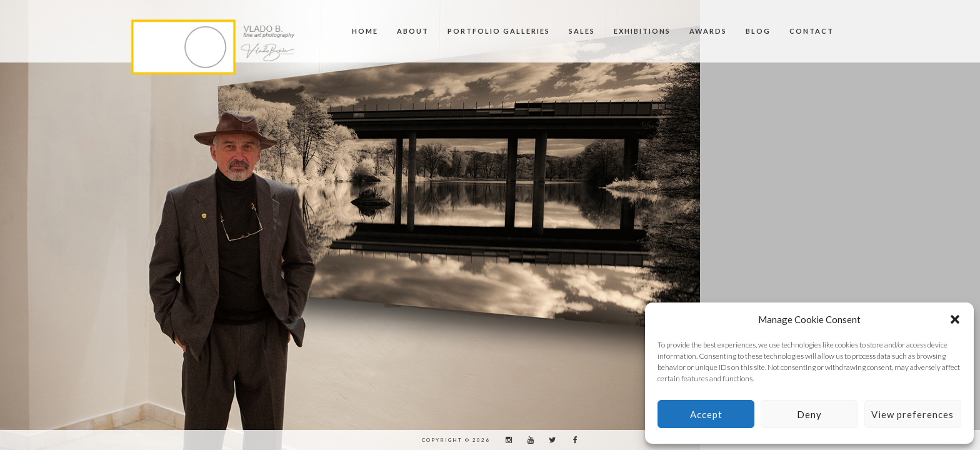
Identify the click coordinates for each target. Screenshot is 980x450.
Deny (809, 414)
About (413, 31)
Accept (706, 414)
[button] (955, 319)
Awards (708, 31)
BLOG (758, 31)
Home (365, 31)
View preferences (912, 414)
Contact (812, 31)
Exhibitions (642, 31)
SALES (582, 31)
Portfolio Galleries (499, 31)
